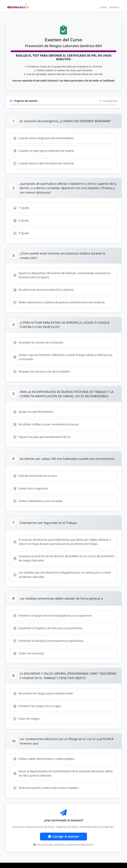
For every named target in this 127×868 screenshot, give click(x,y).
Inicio (104, 7)
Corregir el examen (63, 836)
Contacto (114, 7)
